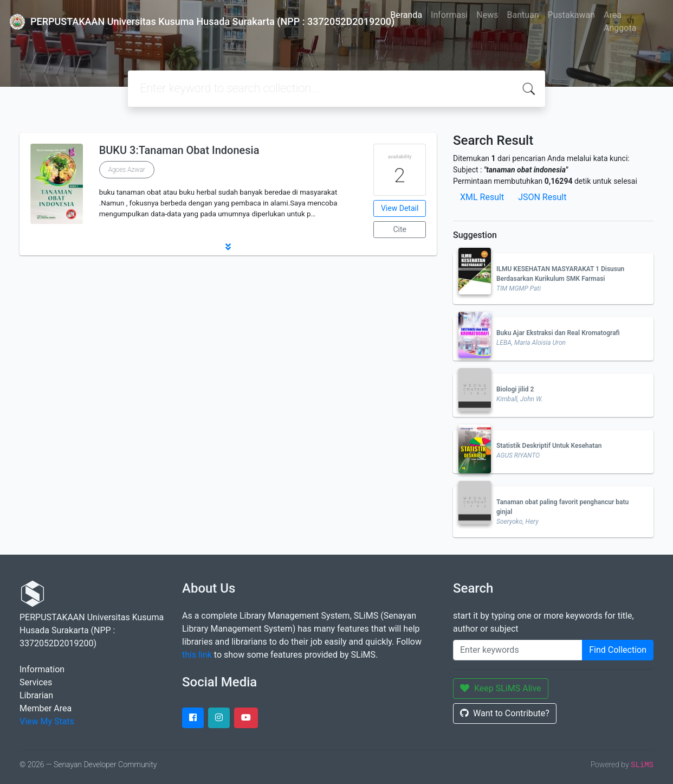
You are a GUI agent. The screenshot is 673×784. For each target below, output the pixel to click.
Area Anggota (620, 21)
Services (36, 682)
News (487, 15)
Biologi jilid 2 (515, 389)
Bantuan (523, 15)
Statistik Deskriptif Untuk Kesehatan (549, 446)
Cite (400, 229)
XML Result (482, 197)
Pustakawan (571, 15)
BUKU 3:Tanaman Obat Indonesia (179, 150)
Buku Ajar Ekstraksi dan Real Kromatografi (558, 333)
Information (42, 669)
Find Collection (618, 650)
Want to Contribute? (505, 713)
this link (197, 655)
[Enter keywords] (518, 650)
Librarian (36, 695)
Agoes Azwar (127, 170)
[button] (228, 247)
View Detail (400, 208)
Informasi (449, 15)
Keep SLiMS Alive (501, 688)
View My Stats (47, 721)
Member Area (46, 708)
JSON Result (542, 197)
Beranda (406, 15)
